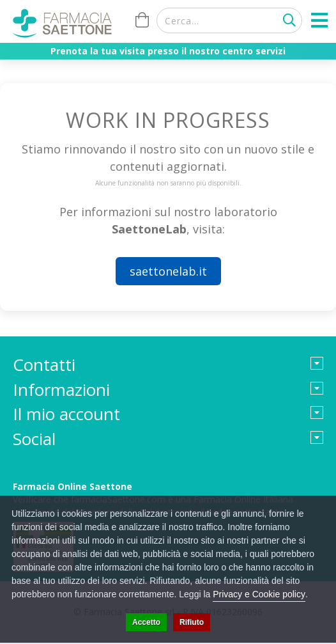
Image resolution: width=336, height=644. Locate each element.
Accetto (146, 622)
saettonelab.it (168, 271)
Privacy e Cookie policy (259, 594)
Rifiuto (192, 622)
